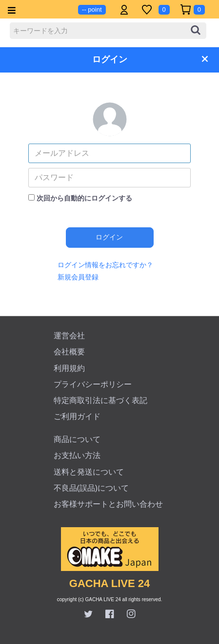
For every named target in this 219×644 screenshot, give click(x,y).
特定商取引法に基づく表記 (100, 400)
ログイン (109, 237)
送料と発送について (89, 472)
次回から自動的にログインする (84, 198)
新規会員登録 (78, 277)
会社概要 (69, 352)
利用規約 (69, 368)
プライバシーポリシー (93, 384)
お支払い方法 (77, 455)
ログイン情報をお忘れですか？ (105, 265)
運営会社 (69, 336)
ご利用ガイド (77, 416)
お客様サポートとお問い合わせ (108, 504)
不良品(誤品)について (91, 488)
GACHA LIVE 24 (109, 583)
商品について (77, 439)
